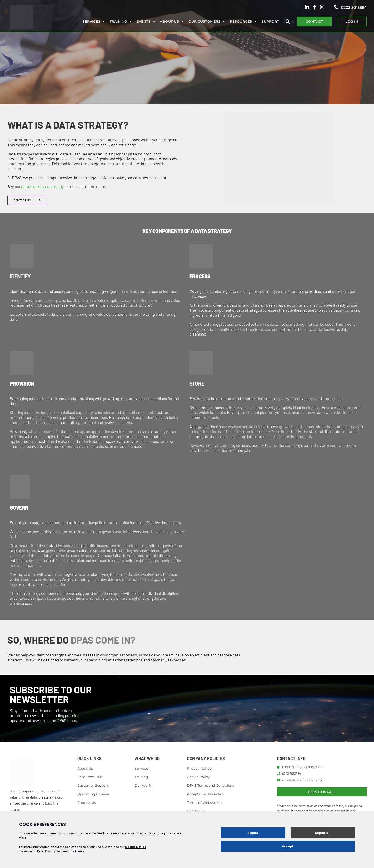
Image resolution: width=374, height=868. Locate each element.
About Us (85, 768)
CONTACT (314, 21)
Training (118, 21)
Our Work (143, 785)
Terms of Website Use (205, 803)
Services (91, 21)
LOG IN (352, 21)
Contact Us (87, 803)
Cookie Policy (198, 777)
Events (143, 21)
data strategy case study (42, 186)
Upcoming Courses (93, 794)
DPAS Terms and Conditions (210, 785)
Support (270, 21)
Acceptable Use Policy (205, 794)
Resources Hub (90, 777)
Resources (241, 21)
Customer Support (93, 785)
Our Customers (204, 21)
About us (169, 21)
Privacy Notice (199, 768)
